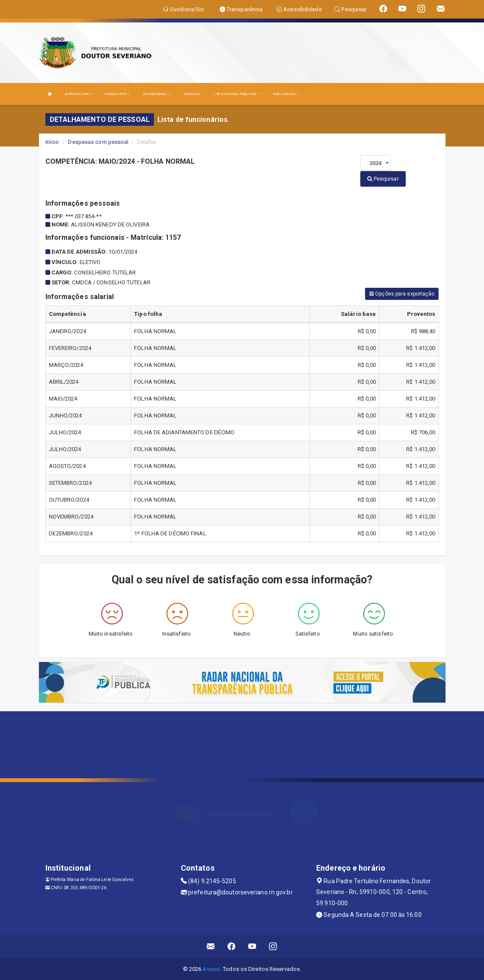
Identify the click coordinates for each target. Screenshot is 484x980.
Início (52, 142)
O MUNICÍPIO (117, 94)
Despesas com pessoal (98, 142)
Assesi (211, 969)
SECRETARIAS (156, 94)
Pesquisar (383, 179)
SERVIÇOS (192, 94)
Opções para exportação (402, 294)
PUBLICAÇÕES (286, 94)
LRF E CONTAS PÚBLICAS (237, 94)
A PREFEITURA (78, 94)
